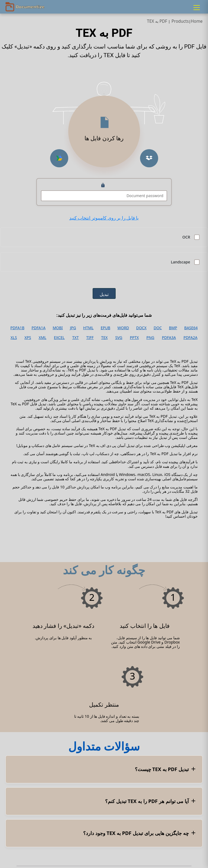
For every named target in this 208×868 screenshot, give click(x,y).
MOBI (58, 328)
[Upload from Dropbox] (149, 158)
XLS (14, 338)
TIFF (90, 338)
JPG (73, 328)
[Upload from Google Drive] (59, 158)
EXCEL (59, 338)
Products (180, 21)
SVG (119, 338)
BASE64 (191, 328)
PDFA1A (38, 328)
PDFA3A (169, 338)
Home (197, 21)
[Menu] (197, 8)
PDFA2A (190, 338)
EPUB (106, 328)
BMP (173, 328)
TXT (76, 338)
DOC (158, 328)
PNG (150, 338)
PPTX (134, 338)
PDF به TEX (157, 21)
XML (43, 338)
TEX (105, 338)
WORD (123, 328)
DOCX (141, 328)
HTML (88, 328)
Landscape (181, 262)
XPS (28, 338)
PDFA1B (17, 328)
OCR (186, 237)
